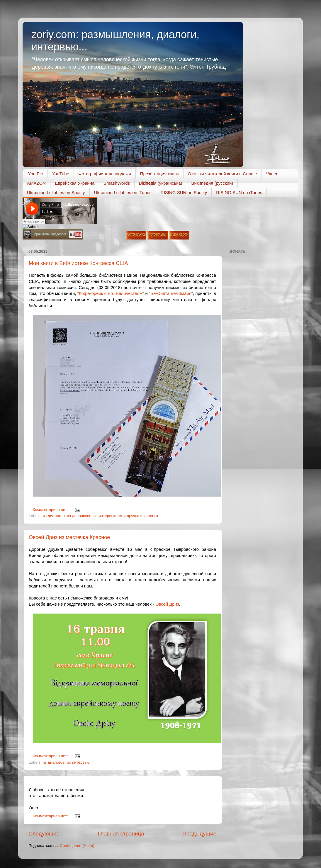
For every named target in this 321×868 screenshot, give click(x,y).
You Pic (35, 174)
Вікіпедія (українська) (160, 183)
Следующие (44, 834)
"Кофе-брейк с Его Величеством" (111, 293)
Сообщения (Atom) (77, 846)
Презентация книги (159, 174)
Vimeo (272, 174)
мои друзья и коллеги (138, 516)
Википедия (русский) (212, 183)
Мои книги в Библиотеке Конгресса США (78, 263)
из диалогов (53, 516)
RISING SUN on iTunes (239, 192)
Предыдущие (199, 834)
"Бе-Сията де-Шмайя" (171, 293)
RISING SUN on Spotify (184, 192)
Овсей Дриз (167, 604)
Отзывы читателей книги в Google (223, 174)
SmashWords (117, 183)
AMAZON (36, 183)
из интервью (105, 516)
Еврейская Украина (75, 183)
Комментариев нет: (51, 510)
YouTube (61, 174)
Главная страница (121, 834)
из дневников (79, 516)
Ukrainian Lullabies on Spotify (56, 192)
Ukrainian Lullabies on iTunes (123, 192)
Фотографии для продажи (105, 174)
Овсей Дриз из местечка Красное (69, 537)
